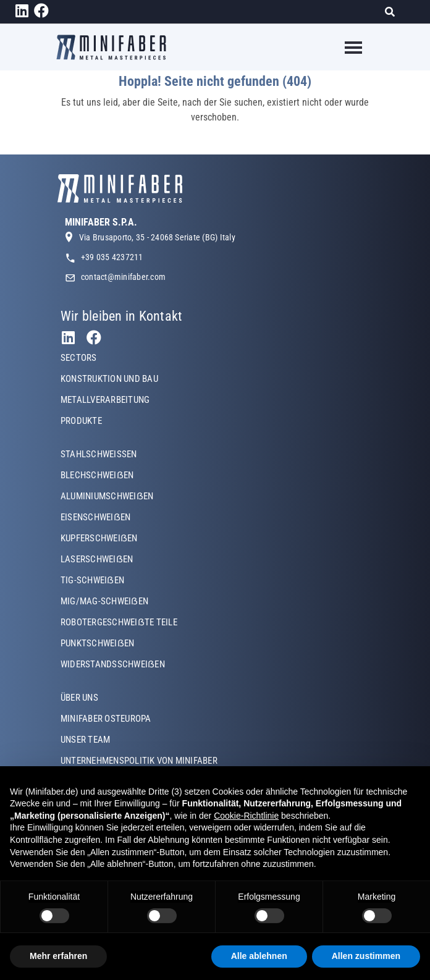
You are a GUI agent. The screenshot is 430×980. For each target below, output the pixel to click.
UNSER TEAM (85, 740)
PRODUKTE (81, 421)
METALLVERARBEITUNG (105, 400)
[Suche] (393, 12)
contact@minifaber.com (123, 277)
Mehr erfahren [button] (58, 956)
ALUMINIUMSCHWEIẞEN (107, 496)
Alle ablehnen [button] (259, 956)
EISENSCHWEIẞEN (95, 517)
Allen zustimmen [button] (366, 956)
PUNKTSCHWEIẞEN (97, 643)
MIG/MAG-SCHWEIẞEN (104, 601)
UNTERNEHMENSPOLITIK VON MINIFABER (139, 761)
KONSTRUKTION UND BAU (109, 379)
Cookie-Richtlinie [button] (246, 816)
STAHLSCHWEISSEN (99, 454)
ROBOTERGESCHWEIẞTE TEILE (119, 622)
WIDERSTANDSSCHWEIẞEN (113, 664)
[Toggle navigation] (346, 48)
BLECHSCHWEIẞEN (97, 475)
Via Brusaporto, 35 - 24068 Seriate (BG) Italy (157, 237)
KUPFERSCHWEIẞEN (99, 538)
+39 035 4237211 (112, 257)
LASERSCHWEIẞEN (97, 559)
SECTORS (79, 358)
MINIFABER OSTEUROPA (106, 719)
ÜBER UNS (79, 698)
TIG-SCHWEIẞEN (92, 580)
